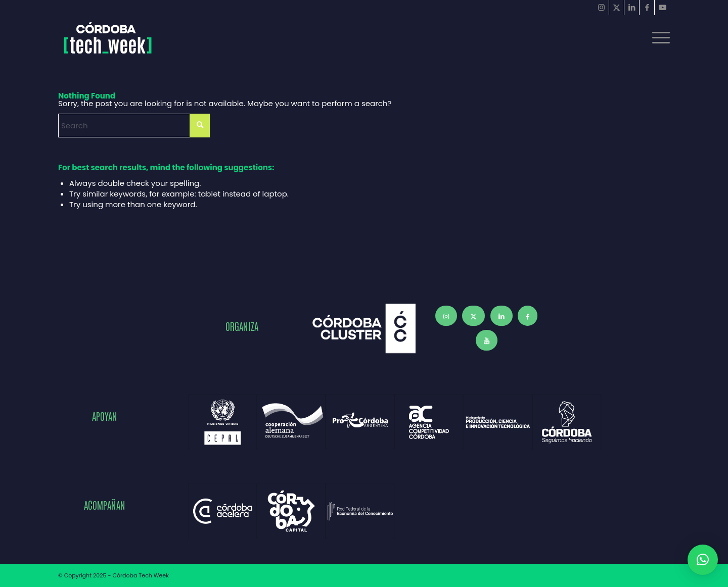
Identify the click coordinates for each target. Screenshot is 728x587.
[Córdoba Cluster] (364, 328)
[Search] (134, 126)
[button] (703, 560)
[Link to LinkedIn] (632, 8)
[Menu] (658, 38)
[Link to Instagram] (601, 8)
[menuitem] (658, 38)
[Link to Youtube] (662, 8)
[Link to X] (617, 8)
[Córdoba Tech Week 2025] (108, 38)
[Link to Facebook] (647, 8)
